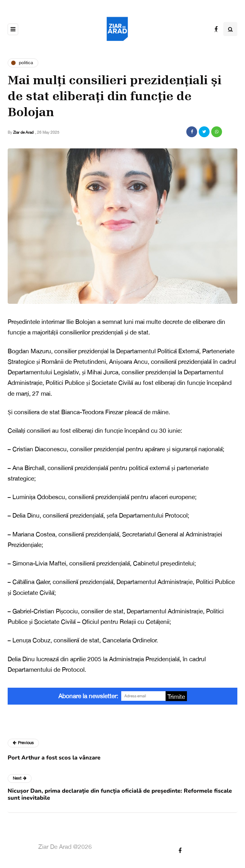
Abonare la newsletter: (88, 696)
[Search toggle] (230, 29)
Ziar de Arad (23, 132)
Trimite (176, 697)
